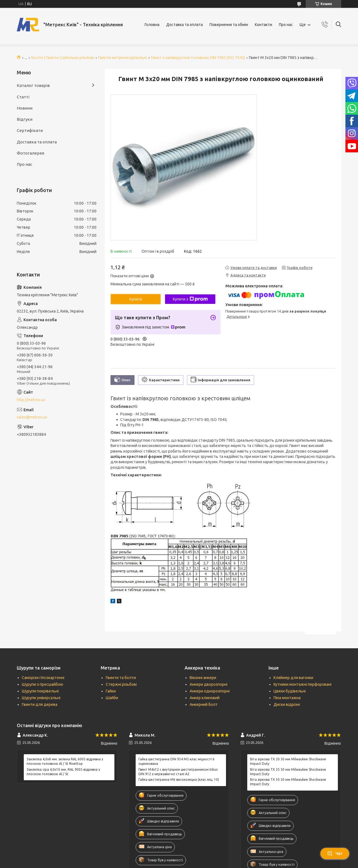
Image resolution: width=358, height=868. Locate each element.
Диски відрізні (287, 704)
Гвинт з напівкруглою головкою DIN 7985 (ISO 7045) (198, 58)
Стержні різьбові (121, 684)
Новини (25, 108)
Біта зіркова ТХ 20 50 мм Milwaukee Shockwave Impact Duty (288, 761)
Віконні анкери (203, 678)
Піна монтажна (287, 698)
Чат (335, 853)
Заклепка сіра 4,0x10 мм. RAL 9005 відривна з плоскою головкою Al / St (63, 772)
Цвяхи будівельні (290, 691)
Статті (23, 97)
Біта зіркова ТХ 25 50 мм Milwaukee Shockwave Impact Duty (288, 772)
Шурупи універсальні (41, 698)
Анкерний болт (204, 704)
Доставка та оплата (184, 25)
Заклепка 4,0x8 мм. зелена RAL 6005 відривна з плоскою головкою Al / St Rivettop (65, 761)
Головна (152, 25)
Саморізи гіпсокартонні (43, 678)
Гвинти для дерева (40, 704)
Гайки (111, 691)
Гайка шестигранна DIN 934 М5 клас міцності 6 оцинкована (176, 761)
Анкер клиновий (205, 698)
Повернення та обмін (229, 25)
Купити (136, 299)
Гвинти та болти (121, 678)
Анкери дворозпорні (209, 684)
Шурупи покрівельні (40, 691)
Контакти (263, 25)
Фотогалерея (30, 153)
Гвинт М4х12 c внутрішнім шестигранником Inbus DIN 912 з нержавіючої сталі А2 (178, 772)
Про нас (286, 25)
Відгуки (25, 119)
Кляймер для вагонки (293, 678)
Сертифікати (30, 130)
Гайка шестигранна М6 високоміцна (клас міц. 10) (179, 780)
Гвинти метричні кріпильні (123, 58)
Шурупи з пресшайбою (43, 684)
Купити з (190, 299)
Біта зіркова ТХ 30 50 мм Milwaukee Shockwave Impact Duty (288, 782)
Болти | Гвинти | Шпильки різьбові (63, 58)
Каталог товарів (33, 85)
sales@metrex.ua (32, 417)
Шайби (112, 698)
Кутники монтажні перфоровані (302, 684)
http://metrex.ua (31, 400)
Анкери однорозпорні (210, 691)
